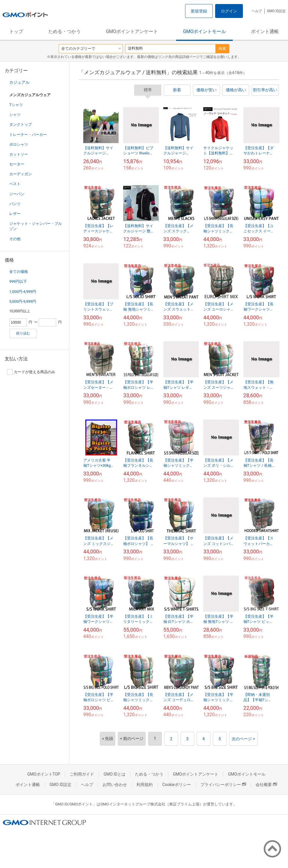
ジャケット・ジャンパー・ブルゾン (36, 226)
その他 (15, 239)
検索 (222, 49)
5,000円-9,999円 (23, 301)
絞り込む (23, 333)
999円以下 (18, 281)
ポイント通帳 (265, 31)
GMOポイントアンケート (132, 31)
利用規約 (145, 785)
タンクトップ (21, 124)
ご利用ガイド (82, 774)
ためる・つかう (64, 31)
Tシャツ (16, 105)
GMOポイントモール (204, 31)
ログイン (229, 11)
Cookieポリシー (177, 785)
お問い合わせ (115, 785)
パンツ (15, 204)
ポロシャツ (19, 144)
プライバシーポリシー (223, 785)
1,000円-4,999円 (23, 292)
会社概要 (266, 785)
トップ (16, 31)
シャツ (15, 115)
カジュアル (19, 82)
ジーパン (17, 194)
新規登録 (199, 11)
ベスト (15, 184)
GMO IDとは (115, 774)
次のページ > (243, 739)
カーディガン (21, 174)
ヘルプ (257, 11)
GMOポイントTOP (44, 774)
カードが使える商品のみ (31, 372)
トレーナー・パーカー (28, 135)
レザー (15, 214)
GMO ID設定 (276, 11)
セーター (17, 164)
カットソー (19, 154)
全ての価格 (19, 272)
